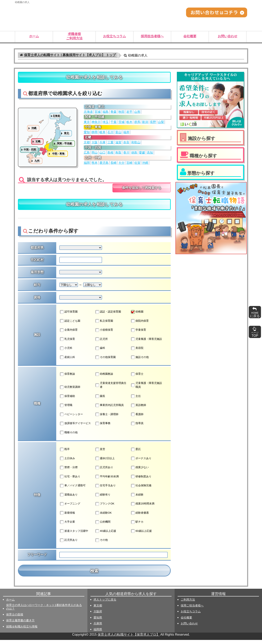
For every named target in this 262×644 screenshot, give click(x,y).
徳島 (134, 155)
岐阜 (102, 134)
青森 (113, 114)
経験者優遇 (140, 517)
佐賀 (137, 165)
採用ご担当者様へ (192, 610)
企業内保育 (69, 334)
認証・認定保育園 (108, 316)
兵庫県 (98, 627)
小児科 (66, 352)
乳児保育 (67, 343)
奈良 (126, 144)
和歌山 (136, 144)
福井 (126, 134)
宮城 (98, 114)
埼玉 (106, 124)
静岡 (95, 134)
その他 (102, 544)
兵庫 (102, 144)
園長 (100, 400)
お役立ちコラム (191, 615)
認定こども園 (70, 325)
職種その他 (69, 437)
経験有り (103, 499)
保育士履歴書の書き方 (20, 624)
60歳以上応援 (141, 535)
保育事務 (103, 428)
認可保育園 (69, 316)
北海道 (88, 114)
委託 (136, 453)
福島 (106, 114)
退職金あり (69, 499)
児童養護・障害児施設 (146, 343)
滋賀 (118, 144)
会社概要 (186, 622)
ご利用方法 (188, 604)
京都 (87, 144)
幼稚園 (137, 316)
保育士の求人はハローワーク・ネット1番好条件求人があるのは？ (44, 611)
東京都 (98, 610)
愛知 (87, 134)
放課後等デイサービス (75, 428)
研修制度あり (141, 481)
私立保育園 (104, 325)
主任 (136, 400)
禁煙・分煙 (69, 472)
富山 (118, 134)
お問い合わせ (189, 627)
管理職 (66, 409)
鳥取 (118, 155)
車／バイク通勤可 (73, 490)
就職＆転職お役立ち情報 (22, 631)
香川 (126, 155)
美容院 (137, 352)
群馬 (137, 124)
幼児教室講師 (70, 391)
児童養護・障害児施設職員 (146, 389)
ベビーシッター (71, 418)
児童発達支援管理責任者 (111, 389)
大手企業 (67, 526)
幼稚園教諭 (104, 378)
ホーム (10, 604)
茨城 (121, 124)
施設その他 (140, 361)
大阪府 (98, 615)
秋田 (121, 114)
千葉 (113, 124)
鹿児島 (104, 165)
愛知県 (98, 622)
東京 (87, 124)
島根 (110, 155)
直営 (100, 453)
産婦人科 (67, 361)
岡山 (95, 155)
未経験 (137, 499)
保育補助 (67, 400)
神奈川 (96, 124)
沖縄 (145, 165)
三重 (110, 144)
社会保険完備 (141, 490)
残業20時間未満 (143, 508)
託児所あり (104, 472)
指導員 (137, 428)
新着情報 (67, 517)
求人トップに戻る (105, 604)
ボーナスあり (141, 462)
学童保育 (139, 334)
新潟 (145, 124)
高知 (150, 155)
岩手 (129, 114)
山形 (137, 114)
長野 (153, 124)
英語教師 (139, 409)
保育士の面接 (15, 619)
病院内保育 (140, 325)
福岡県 (98, 633)
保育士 (137, 378)
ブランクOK (105, 508)
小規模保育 (104, 334)
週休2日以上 (105, 462)
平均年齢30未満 (107, 481)
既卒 (65, 453)
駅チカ (137, 526)
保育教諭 (67, 378)
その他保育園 (106, 361)
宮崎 (129, 165)
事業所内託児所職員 (110, 409)
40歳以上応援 (106, 535)
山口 (102, 155)
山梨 (161, 124)
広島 (87, 155)
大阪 (95, 144)
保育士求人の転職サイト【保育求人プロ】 (129, 639)
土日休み (67, 462)
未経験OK (103, 517)
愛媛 (142, 155)
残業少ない (140, 472)
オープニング (70, 508)
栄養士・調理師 (107, 418)
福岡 (87, 165)
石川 (110, 134)
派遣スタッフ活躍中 (74, 535)
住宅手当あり (106, 490)
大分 (121, 165)
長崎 (113, 165)
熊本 (95, 165)
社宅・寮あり (70, 481)
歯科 (100, 352)
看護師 (137, 418)
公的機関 (103, 526)
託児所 (102, 343)
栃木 (129, 124)
